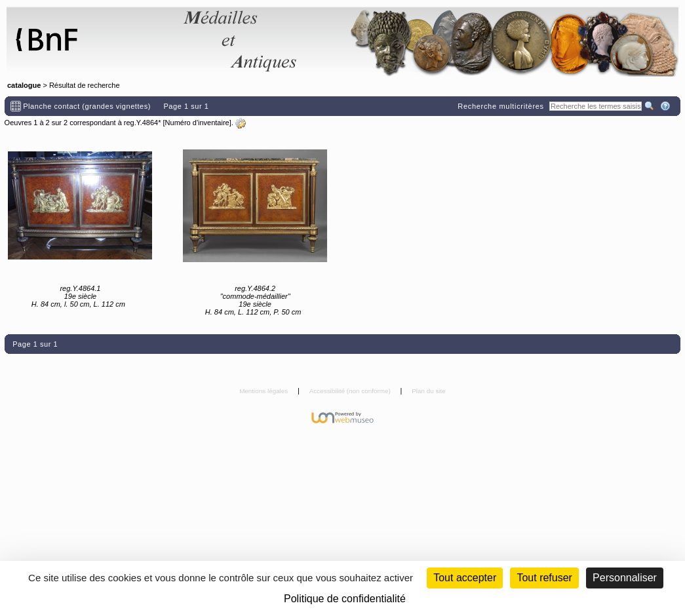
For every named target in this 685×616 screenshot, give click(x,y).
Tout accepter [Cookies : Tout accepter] (465, 578)
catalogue (24, 85)
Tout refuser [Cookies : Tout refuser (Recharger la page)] (544, 578)
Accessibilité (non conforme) (351, 391)
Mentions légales (264, 391)
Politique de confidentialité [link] (345, 599)
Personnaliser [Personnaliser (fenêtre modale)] (625, 578)
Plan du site (429, 391)
